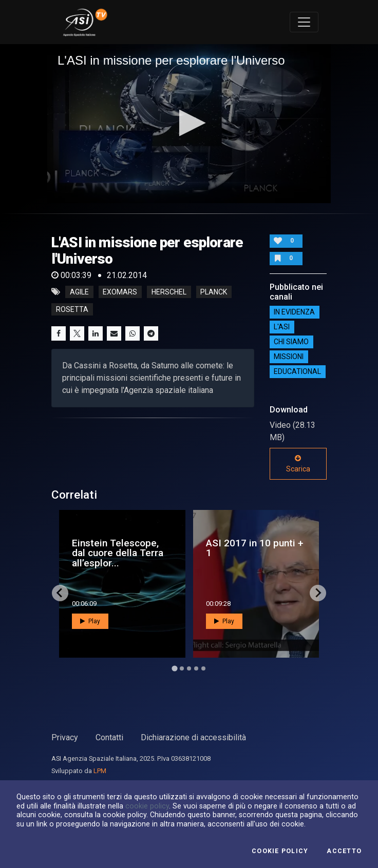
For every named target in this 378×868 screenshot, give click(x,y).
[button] (189, 123)
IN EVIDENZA (294, 312)
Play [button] (90, 621)
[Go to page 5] (203, 668)
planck (214, 292)
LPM (100, 771)
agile (79, 292)
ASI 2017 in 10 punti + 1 (255, 548)
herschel (169, 292)
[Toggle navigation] (304, 22)
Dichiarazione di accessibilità (193, 737)
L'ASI (282, 327)
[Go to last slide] (60, 593)
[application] (189, 124)
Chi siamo (291, 342)
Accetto (344, 851)
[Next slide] (318, 593)
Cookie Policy (280, 851)
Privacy (65, 737)
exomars (120, 292)
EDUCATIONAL (297, 371)
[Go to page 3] (189, 668)
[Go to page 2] (182, 668)
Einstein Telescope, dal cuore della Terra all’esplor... (118, 553)
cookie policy (147, 806)
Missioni (289, 357)
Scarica (298, 464)
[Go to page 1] (174, 668)
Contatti (109, 737)
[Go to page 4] (196, 668)
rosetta (72, 309)
